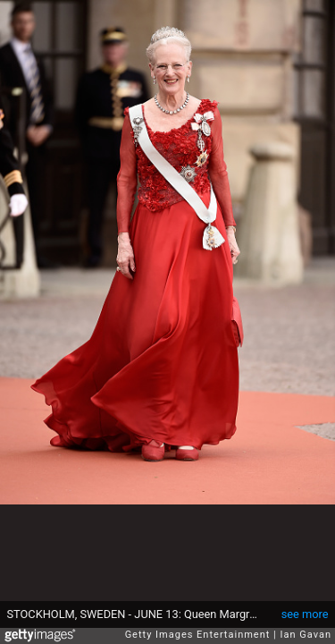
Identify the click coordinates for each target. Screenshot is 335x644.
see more (305, 614)
